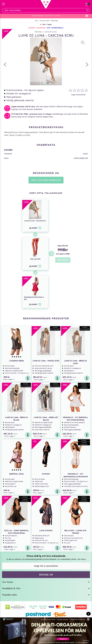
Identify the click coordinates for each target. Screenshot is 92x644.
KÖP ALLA (63, 260)
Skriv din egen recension (46, 180)
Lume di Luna (50, 32)
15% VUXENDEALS (55, 28)
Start (37, 21)
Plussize (55, 21)
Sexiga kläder (45, 21)
